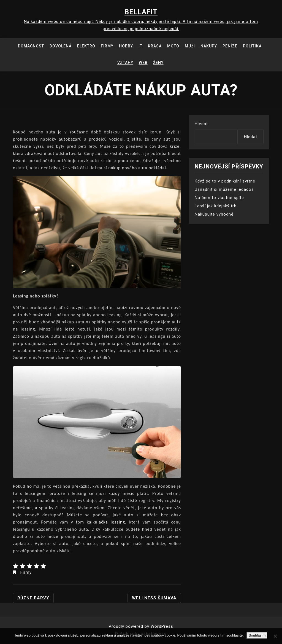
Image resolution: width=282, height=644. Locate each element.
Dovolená (61, 46)
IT (140, 46)
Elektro (86, 46)
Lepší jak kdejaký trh (216, 206)
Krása (155, 46)
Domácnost (31, 46)
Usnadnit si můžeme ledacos (224, 189)
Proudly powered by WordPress (141, 626)
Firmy (107, 46)
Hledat (201, 124)
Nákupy (209, 46)
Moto (173, 46)
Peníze (230, 46)
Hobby (126, 46)
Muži (190, 46)
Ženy (158, 63)
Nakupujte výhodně (214, 214)
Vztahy (125, 63)
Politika (252, 46)
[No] (275, 636)
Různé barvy (33, 598)
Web (143, 63)
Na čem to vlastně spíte (219, 198)
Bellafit (141, 12)
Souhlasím (257, 635)
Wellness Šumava (154, 598)
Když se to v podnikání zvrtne (225, 181)
